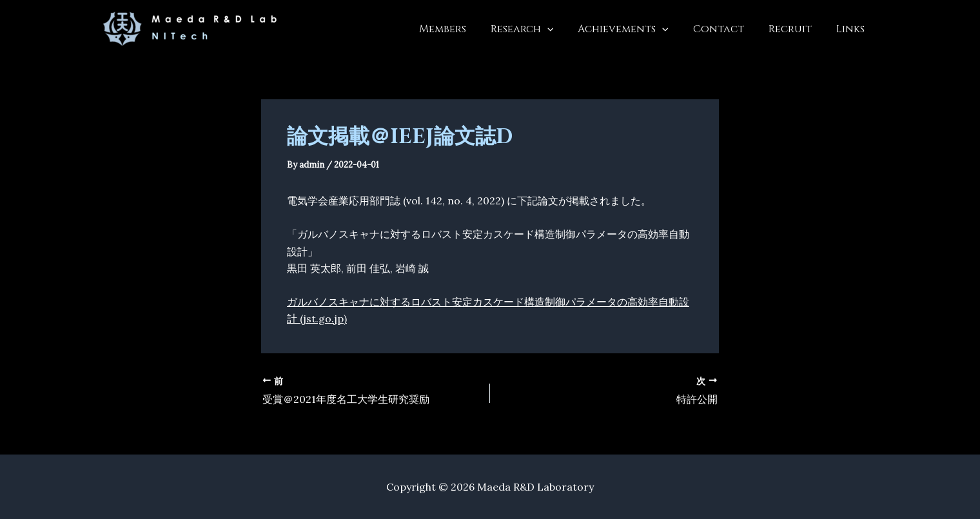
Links (852, 29)
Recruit (796, 29)
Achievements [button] (637, 29)
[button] (565, 29)
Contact (728, 29)
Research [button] (540, 29)
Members (464, 29)
